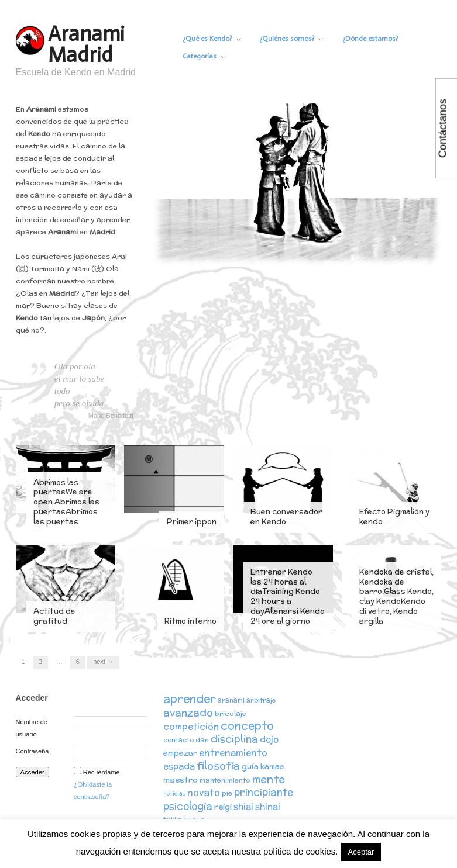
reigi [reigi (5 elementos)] (223, 807)
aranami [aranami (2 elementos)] (231, 700)
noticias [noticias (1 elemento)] (174, 795)
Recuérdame (102, 772)
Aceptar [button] (361, 852)
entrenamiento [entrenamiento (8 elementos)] (233, 753)
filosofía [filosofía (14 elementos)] (218, 767)
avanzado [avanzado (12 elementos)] (188, 713)
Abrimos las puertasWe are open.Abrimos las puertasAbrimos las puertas (66, 502)
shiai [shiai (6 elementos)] (243, 807)
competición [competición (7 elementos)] (191, 727)
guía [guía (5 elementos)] (250, 767)
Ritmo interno (190, 621)
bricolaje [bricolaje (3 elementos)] (231, 714)
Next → (103, 662)
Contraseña (32, 751)
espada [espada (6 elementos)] (179, 767)
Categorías (211, 56)
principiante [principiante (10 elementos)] (264, 793)
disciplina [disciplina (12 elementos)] (234, 740)
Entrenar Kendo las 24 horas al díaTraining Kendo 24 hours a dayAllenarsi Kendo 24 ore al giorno (288, 596)
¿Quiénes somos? (304, 39)
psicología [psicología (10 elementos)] (188, 807)
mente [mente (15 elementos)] (269, 780)
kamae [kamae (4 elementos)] (272, 768)
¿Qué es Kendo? (218, 39)
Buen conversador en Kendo (286, 517)
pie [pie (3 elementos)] (227, 794)
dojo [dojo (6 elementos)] (269, 740)
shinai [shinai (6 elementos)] (268, 807)
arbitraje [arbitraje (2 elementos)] (261, 700)
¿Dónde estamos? (389, 39)
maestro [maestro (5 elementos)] (181, 781)
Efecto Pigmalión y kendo (394, 517)
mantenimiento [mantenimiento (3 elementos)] (225, 781)
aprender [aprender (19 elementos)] (190, 698)
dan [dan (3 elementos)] (202, 741)
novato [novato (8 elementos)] (204, 793)
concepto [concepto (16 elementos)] (247, 726)
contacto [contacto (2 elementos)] (178, 741)
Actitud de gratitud (54, 616)
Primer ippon (192, 522)
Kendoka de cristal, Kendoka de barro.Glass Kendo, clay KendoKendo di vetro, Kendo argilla (396, 596)
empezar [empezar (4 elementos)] (180, 754)
